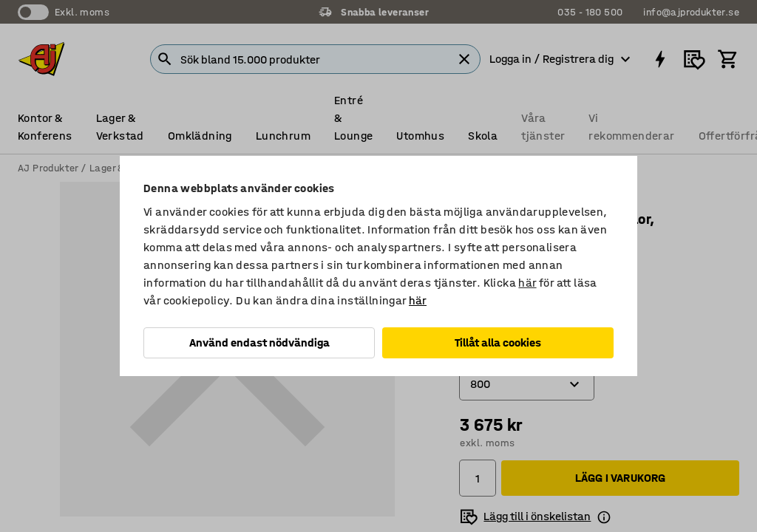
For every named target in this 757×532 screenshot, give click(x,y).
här (527, 283)
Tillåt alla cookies (498, 342)
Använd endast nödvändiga (259, 342)
